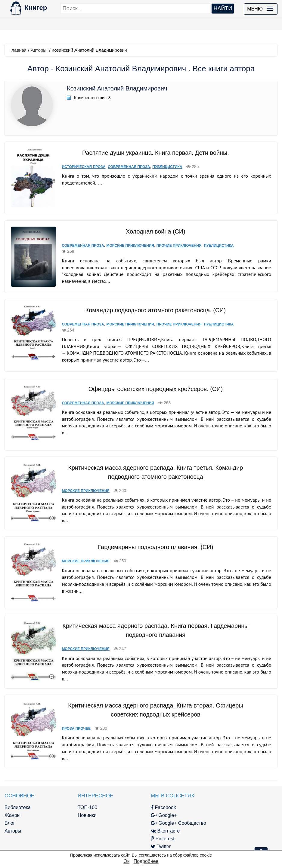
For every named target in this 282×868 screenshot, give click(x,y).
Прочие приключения (173, 240)
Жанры (12, 798)
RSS (145, 845)
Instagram (151, 837)
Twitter (148, 830)
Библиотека (18, 791)
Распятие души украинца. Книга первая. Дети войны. (152, 152)
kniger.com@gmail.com (244, 791)
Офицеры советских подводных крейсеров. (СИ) (152, 377)
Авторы (39, 50)
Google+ (151, 798)
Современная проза (123, 167)
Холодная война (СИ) (152, 226)
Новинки (81, 798)
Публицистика (161, 167)
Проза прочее (70, 712)
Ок (126, 861)
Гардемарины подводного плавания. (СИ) (152, 535)
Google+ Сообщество (166, 806)
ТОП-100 (81, 791)
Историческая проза (78, 167)
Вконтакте (152, 814)
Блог (10, 806)
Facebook (150, 791)
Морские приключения (124, 240)
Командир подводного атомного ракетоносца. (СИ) (152, 300)
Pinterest (150, 822)
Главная (18, 50)
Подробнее (146, 861)
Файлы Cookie (220, 814)
